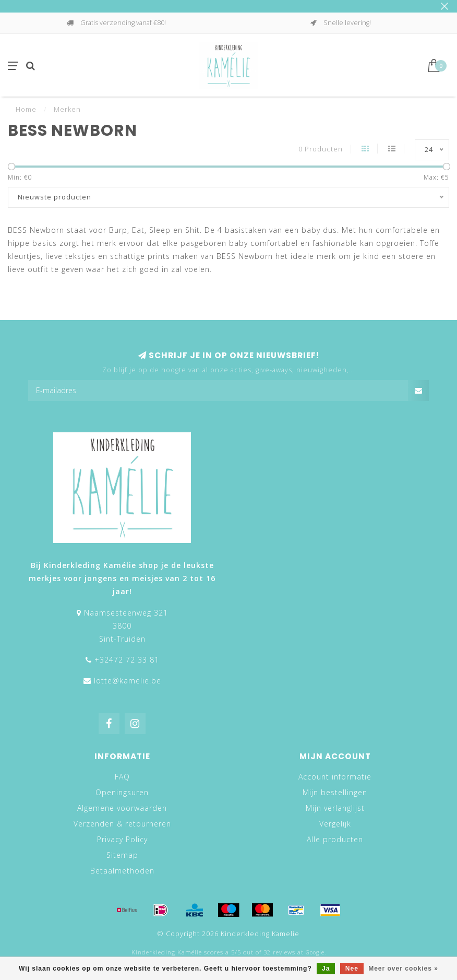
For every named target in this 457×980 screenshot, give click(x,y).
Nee (352, 969)
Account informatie (335, 777)
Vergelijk (335, 824)
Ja (326, 969)
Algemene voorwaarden (122, 808)
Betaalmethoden (122, 871)
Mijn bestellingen (335, 792)
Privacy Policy (122, 839)
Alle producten (335, 839)
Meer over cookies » (403, 969)
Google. (316, 952)
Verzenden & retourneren (122, 824)
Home (26, 109)
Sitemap (122, 855)
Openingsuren (122, 792)
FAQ (122, 777)
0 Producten (321, 149)
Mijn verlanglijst (335, 808)
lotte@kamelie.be (128, 681)
